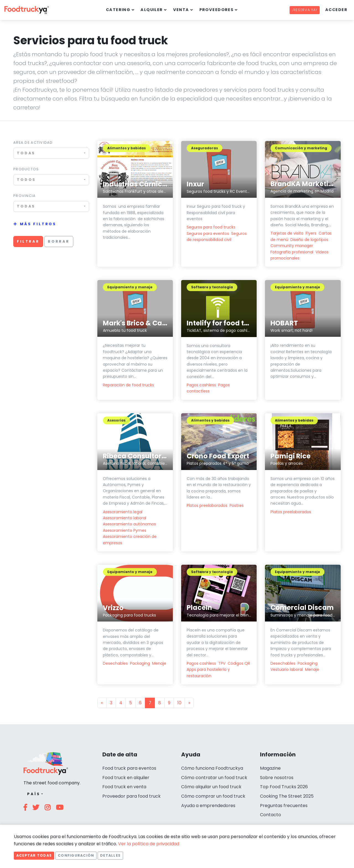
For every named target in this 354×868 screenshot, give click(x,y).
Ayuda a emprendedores (208, 806)
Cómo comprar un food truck (213, 796)
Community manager (292, 246)
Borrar (59, 241)
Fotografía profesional (292, 252)
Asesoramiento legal (123, 512)
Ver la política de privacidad (149, 844)
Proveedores (217, 10)
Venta (181, 10)
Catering (118, 10)
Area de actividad (33, 142)
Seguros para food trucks (211, 227)
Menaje (159, 663)
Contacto (270, 815)
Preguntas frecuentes (284, 806)
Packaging (140, 663)
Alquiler (152, 10)
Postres (237, 505)
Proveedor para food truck (132, 796)
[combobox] (51, 153)
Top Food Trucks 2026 (284, 787)
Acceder (336, 10)
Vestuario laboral (287, 669)
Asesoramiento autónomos (129, 524)
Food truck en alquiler (126, 778)
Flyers (311, 233)
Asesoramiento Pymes (125, 530)
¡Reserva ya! (305, 10)
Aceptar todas (34, 855)
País (34, 794)
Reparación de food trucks (128, 385)
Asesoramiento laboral (125, 518)
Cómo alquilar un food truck (211, 787)
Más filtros (38, 224)
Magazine (270, 768)
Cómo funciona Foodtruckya (212, 768)
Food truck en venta (124, 787)
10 (179, 703)
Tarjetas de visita (287, 233)
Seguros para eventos (208, 233)
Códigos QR (239, 663)
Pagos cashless (201, 385)
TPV (222, 663)
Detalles (110, 855)
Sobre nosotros (277, 778)
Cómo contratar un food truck (214, 778)
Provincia (25, 196)
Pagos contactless (208, 388)
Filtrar (28, 241)
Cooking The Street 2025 (287, 796)
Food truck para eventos (129, 768)
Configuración (76, 855)
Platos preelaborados (207, 505)
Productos (26, 169)
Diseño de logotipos (309, 240)
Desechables (115, 663)
